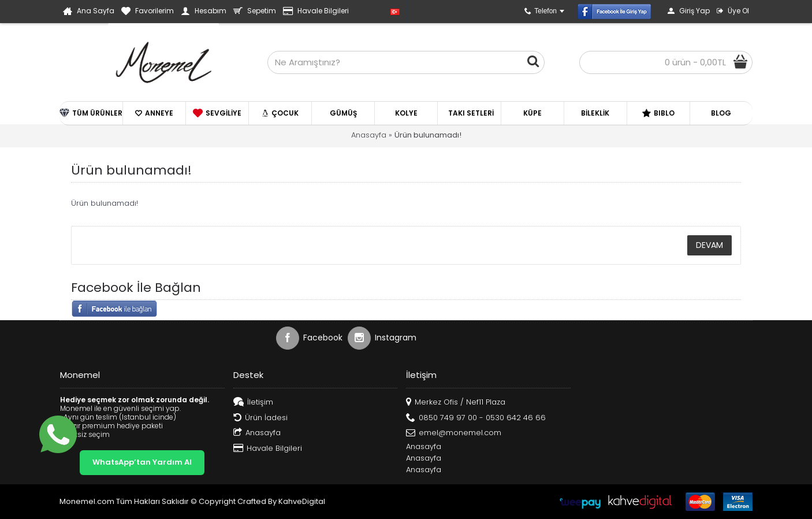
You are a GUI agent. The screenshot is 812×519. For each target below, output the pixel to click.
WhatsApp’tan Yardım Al (142, 462)
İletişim (253, 403)
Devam (709, 245)
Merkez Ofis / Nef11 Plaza (456, 403)
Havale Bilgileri (268, 449)
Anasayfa (369, 135)
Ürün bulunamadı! (428, 135)
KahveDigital (302, 501)
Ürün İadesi (260, 418)
